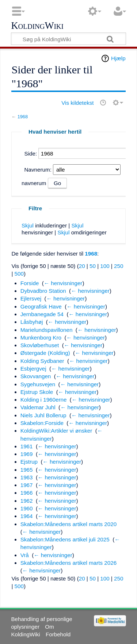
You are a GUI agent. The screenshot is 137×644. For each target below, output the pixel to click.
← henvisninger (63, 283)
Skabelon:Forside (42, 423)
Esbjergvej (33, 369)
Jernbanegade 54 (42, 314)
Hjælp (118, 58)
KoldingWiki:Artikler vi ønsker (56, 431)
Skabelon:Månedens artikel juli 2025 (65, 539)
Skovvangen (36, 376)
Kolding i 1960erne (44, 400)
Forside (30, 283)
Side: (31, 154)
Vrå (25, 555)
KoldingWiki (37, 26)
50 (93, 266)
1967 (27, 485)
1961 (27, 446)
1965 (27, 470)
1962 (27, 501)
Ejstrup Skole (37, 392)
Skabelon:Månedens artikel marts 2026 (68, 563)
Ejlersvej (31, 298)
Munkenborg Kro (41, 338)
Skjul (28, 225)
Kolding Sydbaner (42, 361)
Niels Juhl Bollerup (43, 415)
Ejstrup (29, 462)
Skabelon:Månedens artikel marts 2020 (68, 524)
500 (19, 274)
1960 (27, 508)
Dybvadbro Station (43, 291)
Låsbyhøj (32, 322)
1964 (27, 516)
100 (105, 266)
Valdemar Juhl (38, 407)
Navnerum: (38, 170)
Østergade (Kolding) (45, 353)
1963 (27, 477)
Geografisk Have (41, 306)
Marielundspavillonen (47, 330)
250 (119, 266)
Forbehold (58, 634)
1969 (27, 454)
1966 (27, 493)
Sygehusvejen (38, 384)
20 (82, 266)
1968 (23, 117)
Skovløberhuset (40, 345)
